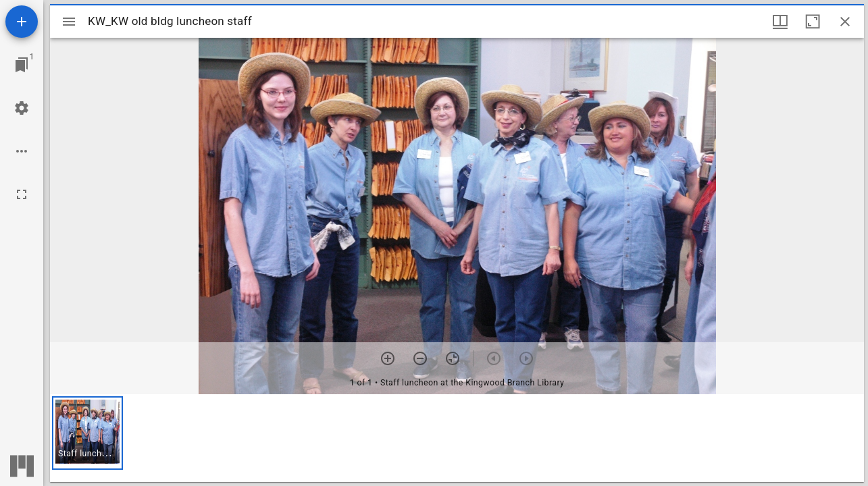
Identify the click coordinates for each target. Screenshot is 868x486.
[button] (87, 433)
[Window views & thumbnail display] (780, 22)
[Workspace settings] (22, 108)
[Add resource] (22, 22)
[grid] (457, 438)
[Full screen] (22, 194)
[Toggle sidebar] (69, 22)
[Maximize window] (813, 22)
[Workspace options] (22, 151)
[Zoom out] (420, 358)
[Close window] (845, 22)
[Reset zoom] (453, 358)
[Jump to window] (22, 65)
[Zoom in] (388, 358)
